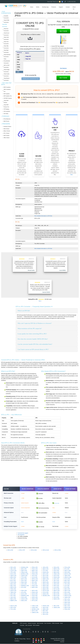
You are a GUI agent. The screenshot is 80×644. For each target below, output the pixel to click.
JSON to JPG (24, 576)
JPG (18, 72)
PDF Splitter (7, 94)
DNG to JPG (24, 601)
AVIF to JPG (46, 587)
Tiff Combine (7, 111)
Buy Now (63, 31)
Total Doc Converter (6, 30)
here (71, 175)
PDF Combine (7, 87)
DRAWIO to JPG (25, 586)
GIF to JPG (45, 581)
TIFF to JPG (35, 573)
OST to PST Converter (7, 66)
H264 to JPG (13, 576)
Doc (18, 62)
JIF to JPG (24, 587)
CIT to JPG (45, 571)
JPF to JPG (13, 579)
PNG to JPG (35, 569)
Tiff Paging (6, 109)
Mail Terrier (7, 121)
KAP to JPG (56, 571)
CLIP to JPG (13, 582)
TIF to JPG (34, 584)
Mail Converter (40, 623)
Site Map (17, 639)
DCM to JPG (46, 573)
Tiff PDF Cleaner (8, 98)
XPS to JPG (67, 573)
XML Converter (29, 626)
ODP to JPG (35, 597)
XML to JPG (13, 569)
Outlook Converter (32, 623)
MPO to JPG (35, 579)
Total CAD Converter (6, 38)
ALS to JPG (35, 577)
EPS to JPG (67, 604)
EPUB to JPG (46, 606)
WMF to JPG (46, 579)
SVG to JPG (56, 576)
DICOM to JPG (25, 568)
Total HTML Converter (7, 21)
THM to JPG (67, 576)
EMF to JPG (35, 587)
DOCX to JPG (68, 574)
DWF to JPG (24, 571)
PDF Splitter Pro (8, 96)
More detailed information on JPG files (43, 249)
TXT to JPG (24, 577)
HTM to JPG (35, 608)
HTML (19, 67)
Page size (28, 59)
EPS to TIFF (22, 550)
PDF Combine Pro (7, 90)
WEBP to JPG (14, 601)
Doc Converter (48, 623)
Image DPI (28, 56)
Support (61, 7)
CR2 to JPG (35, 596)
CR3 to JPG (56, 568)
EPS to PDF (10, 550)
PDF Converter (23, 623)
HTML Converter (56, 623)
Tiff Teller (6, 114)
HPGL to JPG (67, 571)
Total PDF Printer (6, 102)
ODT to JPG (46, 576)
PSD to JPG (24, 591)
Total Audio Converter (7, 75)
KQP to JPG (56, 573)
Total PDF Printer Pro (6, 106)
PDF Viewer (7, 135)
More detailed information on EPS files (43, 216)
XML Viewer (7, 138)
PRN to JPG (35, 568)
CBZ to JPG (46, 608)
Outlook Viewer (8, 126)
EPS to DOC (34, 550)
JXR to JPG (45, 568)
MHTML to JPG (25, 574)
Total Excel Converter (6, 34)
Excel (19, 65)
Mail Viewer (7, 129)
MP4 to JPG (13, 577)
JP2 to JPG (35, 576)
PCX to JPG (67, 579)
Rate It (40, 301)
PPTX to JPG (46, 591)
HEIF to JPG (46, 586)
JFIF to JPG (24, 581)
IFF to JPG (67, 569)
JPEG (19, 60)
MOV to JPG (56, 596)
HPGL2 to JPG (68, 577)
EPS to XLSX (46, 550)
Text (18, 69)
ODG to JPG (46, 589)
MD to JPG (45, 611)
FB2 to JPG (45, 614)
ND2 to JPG (13, 584)
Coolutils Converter (6, 17)
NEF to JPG (35, 591)
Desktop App (45, 7)
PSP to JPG (46, 577)
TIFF (18, 57)
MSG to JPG (13, 587)
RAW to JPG (35, 592)
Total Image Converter (7, 71)
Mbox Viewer (7, 131)
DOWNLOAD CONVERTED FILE (31, 79)
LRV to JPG (24, 584)
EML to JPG (13, 586)
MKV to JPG (56, 594)
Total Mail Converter (6, 51)
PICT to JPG (56, 589)
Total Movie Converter (7, 79)
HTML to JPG (24, 573)
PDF (18, 55)
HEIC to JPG (46, 584)
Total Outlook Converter (7, 56)
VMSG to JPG (35, 613)
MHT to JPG (24, 579)
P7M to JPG (13, 589)
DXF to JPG (46, 574)
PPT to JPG (35, 601)
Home (32, 7)
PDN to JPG (24, 582)
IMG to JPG (24, 569)
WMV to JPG (57, 591)
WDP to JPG (56, 569)
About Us (74, 8)
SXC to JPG (46, 613)
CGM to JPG (56, 574)
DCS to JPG (13, 574)
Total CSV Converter (6, 43)
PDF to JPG (13, 568)
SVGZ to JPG (24, 599)
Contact (68, 7)
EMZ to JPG (46, 569)
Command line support (23, 533)
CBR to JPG (46, 609)
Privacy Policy (22, 639)
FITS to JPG (67, 568)
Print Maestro (7, 119)
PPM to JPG (35, 574)
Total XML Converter (6, 47)
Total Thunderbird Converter (7, 61)
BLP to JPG (13, 581)
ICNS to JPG (56, 577)
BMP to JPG (35, 571)
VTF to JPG (13, 573)
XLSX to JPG (13, 571)
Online (38, 7)
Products (54, 7)
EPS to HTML (58, 550)
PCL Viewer (7, 133)
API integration (21, 535)
